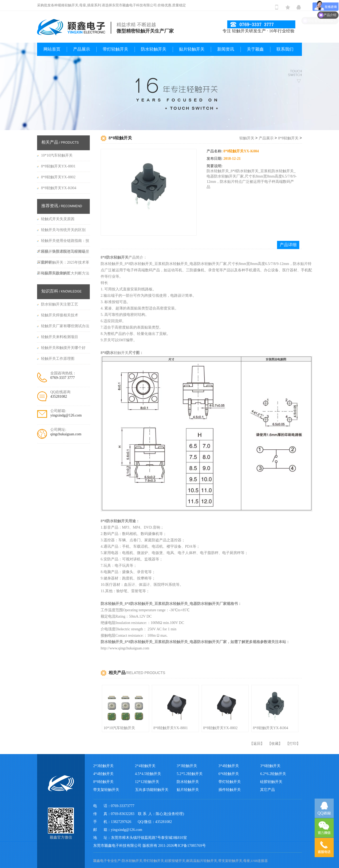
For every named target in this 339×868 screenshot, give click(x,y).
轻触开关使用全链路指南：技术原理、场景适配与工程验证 (63, 243)
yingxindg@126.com (66, 415)
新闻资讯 (226, 49)
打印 (293, 744)
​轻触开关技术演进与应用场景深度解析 (63, 253)
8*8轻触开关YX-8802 (220, 728)
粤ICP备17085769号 (190, 846)
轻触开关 (247, 138)
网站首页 (52, 49)
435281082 (59, 397)
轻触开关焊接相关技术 (60, 315)
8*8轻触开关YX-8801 (171, 728)
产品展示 (82, 49)
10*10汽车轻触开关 (119, 728)
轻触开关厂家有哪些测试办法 (65, 326)
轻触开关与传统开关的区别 (63, 230)
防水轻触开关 (154, 49)
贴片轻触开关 (192, 49)
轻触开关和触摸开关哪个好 (63, 348)
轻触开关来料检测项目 (60, 337)
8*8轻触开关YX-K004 (271, 728)
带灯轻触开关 (115, 49)
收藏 (275, 744)
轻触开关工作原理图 (58, 359)
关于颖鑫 (255, 49)
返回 (257, 744)
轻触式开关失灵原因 (58, 219)
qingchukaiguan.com (66, 434)
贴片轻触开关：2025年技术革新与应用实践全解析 (63, 264)
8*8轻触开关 (288, 138)
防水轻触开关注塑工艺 (60, 304)
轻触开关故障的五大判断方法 (65, 273)
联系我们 (285, 49)
